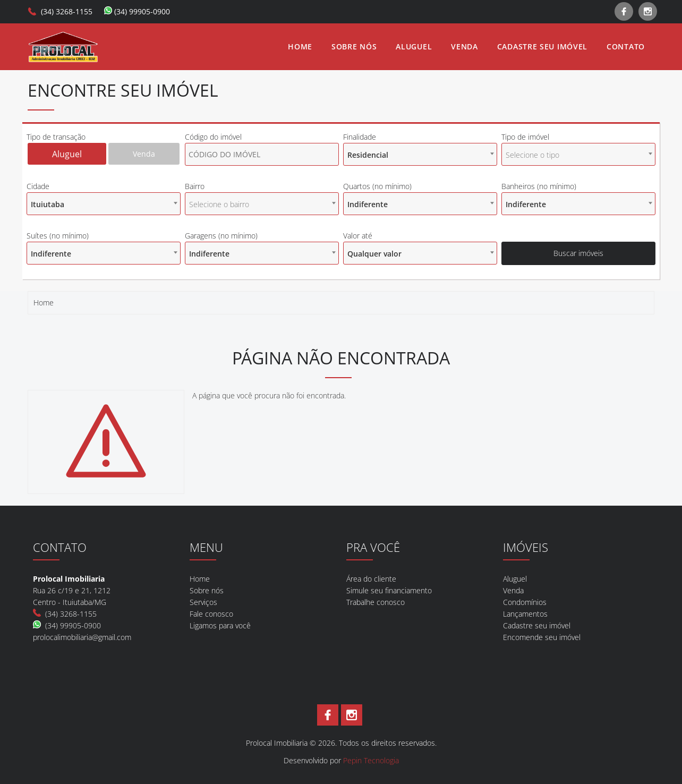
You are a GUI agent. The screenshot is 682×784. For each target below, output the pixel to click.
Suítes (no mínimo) (58, 236)
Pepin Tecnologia (371, 760)
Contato (626, 46)
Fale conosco (211, 614)
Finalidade (360, 137)
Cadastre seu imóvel (542, 46)
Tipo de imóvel (525, 137)
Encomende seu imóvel (542, 637)
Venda (464, 46)
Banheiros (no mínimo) (539, 186)
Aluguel (414, 46)
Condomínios (525, 602)
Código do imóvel (213, 137)
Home (300, 46)
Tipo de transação (56, 137)
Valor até (358, 236)
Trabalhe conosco (376, 602)
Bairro (195, 186)
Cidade (38, 186)
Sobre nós (354, 46)
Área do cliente (371, 579)
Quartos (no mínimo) (377, 186)
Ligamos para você (220, 625)
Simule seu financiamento (389, 590)
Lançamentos (525, 614)
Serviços (203, 602)
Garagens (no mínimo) (221, 236)
